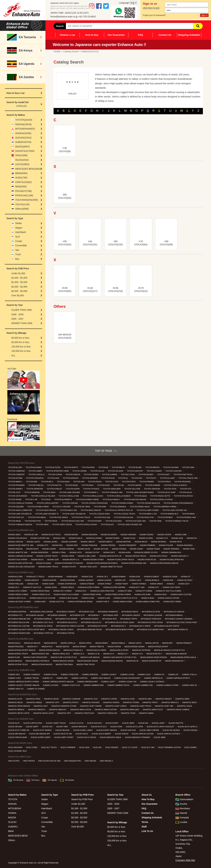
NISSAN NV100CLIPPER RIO (172, 560)
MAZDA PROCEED (16, 647)
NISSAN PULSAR (166, 545)
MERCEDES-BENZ (18, 836)
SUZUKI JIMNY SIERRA (149, 730)
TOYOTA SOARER (153, 485)
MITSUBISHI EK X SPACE (140, 626)
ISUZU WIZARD (112, 747)
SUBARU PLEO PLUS (71, 685)
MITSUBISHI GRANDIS (57, 615)
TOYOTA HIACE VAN (69, 510)
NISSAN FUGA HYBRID (18, 560)
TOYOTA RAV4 (88, 485)
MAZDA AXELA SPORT (120, 650)
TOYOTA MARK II (16, 482)
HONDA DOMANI (119, 577)
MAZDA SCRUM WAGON (42, 664)
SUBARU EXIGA (51, 674)
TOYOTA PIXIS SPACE (59, 517)
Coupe (19, 241)
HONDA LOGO (135, 580)
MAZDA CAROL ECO (62, 654)
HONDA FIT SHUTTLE (32, 587)
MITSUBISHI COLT (87, 612)
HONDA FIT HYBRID (144, 591)
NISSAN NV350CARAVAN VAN (134, 563)
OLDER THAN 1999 (22, 310)
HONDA (12, 813)
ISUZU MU (98, 747)
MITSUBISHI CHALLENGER (42, 612)
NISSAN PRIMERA (148, 545)
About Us (147, 795)
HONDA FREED (15, 580)
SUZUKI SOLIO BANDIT (102, 734)
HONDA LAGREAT (86, 580)
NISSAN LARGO (34, 542)
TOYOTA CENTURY (135, 471)
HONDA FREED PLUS (41, 594)
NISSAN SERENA (67, 549)
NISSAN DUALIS (76, 538)
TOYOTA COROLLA (37, 475)
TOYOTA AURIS (88, 467)
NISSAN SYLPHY (93, 552)
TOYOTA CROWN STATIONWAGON (178, 503)
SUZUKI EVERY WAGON (107, 730)
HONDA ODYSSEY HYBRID (20, 602)
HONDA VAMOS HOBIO (123, 602)
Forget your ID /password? (154, 15)
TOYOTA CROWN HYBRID (122, 503)
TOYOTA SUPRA (73, 489)
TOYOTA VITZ (186, 489)
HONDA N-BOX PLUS (17, 598)
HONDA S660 (40, 602)
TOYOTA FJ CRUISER (62, 507)
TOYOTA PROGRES (183, 482)
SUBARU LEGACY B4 (128, 682)
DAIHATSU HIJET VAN (164, 706)
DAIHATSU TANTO (150, 702)
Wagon (19, 228)
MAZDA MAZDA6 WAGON (112, 661)
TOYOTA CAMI (188, 467)
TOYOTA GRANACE (118, 507)
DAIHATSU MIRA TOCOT (153, 710)
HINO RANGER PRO (73, 761)
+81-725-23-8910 (87, 17)
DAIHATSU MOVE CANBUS (178, 710)
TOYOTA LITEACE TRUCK (124, 514)
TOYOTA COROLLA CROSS (161, 500)
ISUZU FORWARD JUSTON (170, 747)
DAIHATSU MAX (145, 699)
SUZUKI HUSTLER (128, 730)
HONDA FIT (186, 577)
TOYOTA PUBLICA (36, 485)
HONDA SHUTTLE (57, 602)
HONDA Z (171, 584)
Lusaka (181, 822)
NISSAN (12, 804)
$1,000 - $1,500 (19, 278)
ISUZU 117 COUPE (130, 747)
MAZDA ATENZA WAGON (50, 650)
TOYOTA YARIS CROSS (62, 525)
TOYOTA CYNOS (128, 475)
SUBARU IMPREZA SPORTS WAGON (58, 682)
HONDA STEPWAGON (67, 584)
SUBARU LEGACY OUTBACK (152, 682)
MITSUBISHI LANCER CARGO (61, 630)
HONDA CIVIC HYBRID (18, 591)
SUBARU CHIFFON (80, 678)
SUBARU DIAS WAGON (101, 678)
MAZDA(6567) (22, 147)
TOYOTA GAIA (53, 478)
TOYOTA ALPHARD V (112, 500)
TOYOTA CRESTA (73, 475)
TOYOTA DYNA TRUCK (183, 475)
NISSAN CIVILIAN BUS (18, 538)
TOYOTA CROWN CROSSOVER (95, 503)
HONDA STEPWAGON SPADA (80, 602)
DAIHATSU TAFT (65, 713)
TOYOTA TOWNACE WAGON (20, 525)
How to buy (92, 35)
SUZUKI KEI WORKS (171, 730)
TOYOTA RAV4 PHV (33, 521)
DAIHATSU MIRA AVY (58, 710)
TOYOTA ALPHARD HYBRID (87, 500)
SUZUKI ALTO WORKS (43, 730)
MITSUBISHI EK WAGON (174, 612)
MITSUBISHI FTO (16, 615)
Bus (17, 259)
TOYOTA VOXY (15, 492)
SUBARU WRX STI (16, 689)
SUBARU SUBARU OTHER (168, 685)
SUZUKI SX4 (47, 727)
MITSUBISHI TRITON (66, 633)
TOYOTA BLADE (135, 467)
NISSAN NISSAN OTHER (94, 560)
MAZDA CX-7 (123, 654)
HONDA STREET (105, 584)
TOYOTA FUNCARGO (35, 478)
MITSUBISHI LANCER (131, 615)
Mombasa (183, 808)
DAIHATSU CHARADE (72, 699)
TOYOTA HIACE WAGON (91, 510)
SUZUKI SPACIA (122, 734)
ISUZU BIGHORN (15, 747)
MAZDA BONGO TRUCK (18, 654)
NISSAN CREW (68, 556)
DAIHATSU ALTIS (15, 699)
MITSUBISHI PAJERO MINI (19, 633)
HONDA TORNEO (139, 584)
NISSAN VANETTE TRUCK (112, 567)
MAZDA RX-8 (47, 647)
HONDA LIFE (120, 580)
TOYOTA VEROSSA (152, 489)
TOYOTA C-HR (32, 500)
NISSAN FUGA (129, 538)
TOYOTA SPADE (15, 500)
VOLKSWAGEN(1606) (27, 200)
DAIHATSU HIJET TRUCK (141, 706)
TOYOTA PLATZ (112, 482)
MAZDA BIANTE (51, 643)
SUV (18, 237)
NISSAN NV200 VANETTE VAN (21, 545)
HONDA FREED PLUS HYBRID (67, 594)
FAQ (140, 35)
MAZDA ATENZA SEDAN (135, 647)
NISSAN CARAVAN (128, 535)
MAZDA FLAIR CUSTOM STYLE (64, 657)
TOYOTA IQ (123, 478)
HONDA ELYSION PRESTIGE (102, 591)
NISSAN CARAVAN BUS (172, 552)
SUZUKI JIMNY (129, 723)
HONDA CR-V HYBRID (63, 591)
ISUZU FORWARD (68, 747)
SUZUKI (12, 822)
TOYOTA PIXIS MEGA (37, 517)
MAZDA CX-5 (109, 654)
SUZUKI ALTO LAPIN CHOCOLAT (161, 727)
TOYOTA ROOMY (95, 521)
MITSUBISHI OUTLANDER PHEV (151, 630)
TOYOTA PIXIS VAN (102, 517)
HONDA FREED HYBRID (18, 594)
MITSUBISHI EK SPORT (98, 626)
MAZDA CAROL (86, 643)
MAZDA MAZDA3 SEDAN (64, 661)
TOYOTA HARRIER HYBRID (165, 507)
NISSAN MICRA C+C (71, 560)
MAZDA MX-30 (133, 661)
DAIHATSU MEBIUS (16, 710)
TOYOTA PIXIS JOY (16, 517)
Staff (144, 827)
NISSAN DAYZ (109, 552)
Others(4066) (22, 209)
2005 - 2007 (17, 319)
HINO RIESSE (91, 761)
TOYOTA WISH (50, 492)
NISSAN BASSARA (90, 535)
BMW (11, 831)
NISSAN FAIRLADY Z (180, 556)
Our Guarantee (116, 35)
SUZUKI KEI (143, 723)
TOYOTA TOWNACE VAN (112, 492)
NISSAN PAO (58, 545)
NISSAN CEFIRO (164, 535)
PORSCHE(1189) (24, 195)
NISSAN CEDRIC (147, 535)
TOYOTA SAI (119, 485)
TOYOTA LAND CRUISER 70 (47, 514)
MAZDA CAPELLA (68, 643)
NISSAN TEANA (154, 549)
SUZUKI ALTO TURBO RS (19, 730)
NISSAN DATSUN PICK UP (111, 556)
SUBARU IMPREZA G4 (154, 678)
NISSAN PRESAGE (90, 545)
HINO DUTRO (14, 761)
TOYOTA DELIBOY (146, 475)
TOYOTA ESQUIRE (16, 507)
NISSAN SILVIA (84, 549)
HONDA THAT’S (103, 602)
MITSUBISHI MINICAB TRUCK (90, 630)
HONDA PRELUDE (16, 584)
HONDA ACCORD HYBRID (89, 587)
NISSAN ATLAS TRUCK (51, 535)
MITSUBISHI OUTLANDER (66, 619)
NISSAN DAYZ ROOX (159, 556)
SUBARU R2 (174, 674)
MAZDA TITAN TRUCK (86, 664)
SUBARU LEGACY (109, 674)
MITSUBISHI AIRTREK (18, 612)
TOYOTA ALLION (15, 467)
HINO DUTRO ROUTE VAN (50, 761)
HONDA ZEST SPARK (172, 602)
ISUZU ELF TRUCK (49, 747)
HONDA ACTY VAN (137, 587)
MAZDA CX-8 (138, 654)
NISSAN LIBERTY (88, 542)
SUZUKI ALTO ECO (99, 727)
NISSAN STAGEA (119, 549)
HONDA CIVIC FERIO (172, 587)
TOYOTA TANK (156, 521)
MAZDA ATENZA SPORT (158, 647)
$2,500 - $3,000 (19, 291)
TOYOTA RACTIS (54, 485)
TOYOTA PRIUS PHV (146, 517)
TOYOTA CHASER (155, 471)
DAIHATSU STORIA (131, 702)
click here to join (151, 8)
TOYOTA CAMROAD (17, 471)
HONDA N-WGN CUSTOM (169, 598)
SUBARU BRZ (62, 678)
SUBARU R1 (160, 674)
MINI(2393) (21, 187)
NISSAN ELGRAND (94, 538)
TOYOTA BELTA (118, 467)
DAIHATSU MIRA (183, 699)
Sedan (19, 223)
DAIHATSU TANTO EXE (85, 713)
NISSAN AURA (125, 552)
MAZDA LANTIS (135, 643)
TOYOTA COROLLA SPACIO (176, 485)
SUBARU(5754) (23, 142)
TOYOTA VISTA (170, 489)
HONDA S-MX (33, 584)
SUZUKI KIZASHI (191, 730)
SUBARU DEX (14, 674)
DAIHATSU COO (91, 699)
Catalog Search (71, 51)
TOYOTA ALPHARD (34, 467)
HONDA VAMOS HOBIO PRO (148, 602)
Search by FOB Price (82, 799)
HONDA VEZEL (51, 587)
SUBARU (13, 827)
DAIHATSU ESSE (128, 699)
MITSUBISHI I (94, 615)
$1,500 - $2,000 (19, 282)
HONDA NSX (168, 580)
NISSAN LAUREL (51, 542)
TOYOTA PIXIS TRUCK (81, 517)
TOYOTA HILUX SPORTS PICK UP (119, 510)
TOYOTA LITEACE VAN (188, 478)
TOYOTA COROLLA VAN (69, 496)
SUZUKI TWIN (62, 727)
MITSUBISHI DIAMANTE (108, 612)
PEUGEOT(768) (23, 191)
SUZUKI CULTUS (77, 723)
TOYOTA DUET (164, 475)
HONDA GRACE (68, 587)
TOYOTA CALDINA (171, 467)
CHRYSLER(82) (23, 182)
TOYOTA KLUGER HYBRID (148, 510)
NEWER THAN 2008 (22, 323)
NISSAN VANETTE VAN (18, 552)
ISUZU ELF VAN (148, 747)
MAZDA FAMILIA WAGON (177, 654)
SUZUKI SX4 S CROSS (87, 737)
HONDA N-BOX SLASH (69, 598)
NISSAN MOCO (141, 542)
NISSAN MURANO (159, 542)
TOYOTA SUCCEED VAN (136, 521)
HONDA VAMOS (157, 584)
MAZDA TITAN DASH (65, 664)
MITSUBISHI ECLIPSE (151, 612)
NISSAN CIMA (181, 535)
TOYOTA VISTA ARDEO (18, 496)
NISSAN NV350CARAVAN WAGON (164, 563)
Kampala (182, 818)
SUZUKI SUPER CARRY (41, 737)
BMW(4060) (21, 173)
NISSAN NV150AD (44, 563)
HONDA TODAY (122, 584)
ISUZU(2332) (22, 160)
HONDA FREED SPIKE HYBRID (118, 594)
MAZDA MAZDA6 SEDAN (88, 661)
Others (12, 840)
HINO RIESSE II (107, 761)
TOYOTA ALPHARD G (63, 500)
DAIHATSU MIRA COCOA (81, 710)
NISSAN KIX (192, 538)
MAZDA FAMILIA (118, 643)
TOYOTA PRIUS (164, 482)
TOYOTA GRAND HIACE (140, 507)
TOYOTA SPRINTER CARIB (58, 471)
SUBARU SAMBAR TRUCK (119, 685)
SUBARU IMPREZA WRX (88, 682)
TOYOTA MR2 (32, 482)
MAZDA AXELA (14, 643)
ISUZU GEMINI (191, 747)
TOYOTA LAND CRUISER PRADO (140, 492)
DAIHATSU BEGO (190, 702)
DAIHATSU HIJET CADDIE (91, 706)
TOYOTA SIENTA (135, 485)
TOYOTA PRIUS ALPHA (124, 517)
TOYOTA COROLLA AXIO (93, 496)
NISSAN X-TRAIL (59, 552)
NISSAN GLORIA (146, 538)
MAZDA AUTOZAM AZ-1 (73, 650)
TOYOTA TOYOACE (91, 489)
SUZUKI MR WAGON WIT (40, 734)
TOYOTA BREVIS (153, 467)
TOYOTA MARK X (91, 492)
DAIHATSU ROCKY (71, 702)
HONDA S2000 (48, 584)
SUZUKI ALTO (14, 723)
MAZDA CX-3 (79, 654)
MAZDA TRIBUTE (97, 647)
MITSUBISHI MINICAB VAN (19, 619)
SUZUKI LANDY (158, 723)
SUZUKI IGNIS (117, 727)
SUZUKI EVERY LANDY (83, 730)
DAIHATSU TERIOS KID (108, 713)
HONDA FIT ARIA (125, 591)
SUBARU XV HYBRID (36, 689)
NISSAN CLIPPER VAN (40, 538)
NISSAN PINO (72, 545)
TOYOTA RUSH (104, 485)
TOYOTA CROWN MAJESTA (149, 503)
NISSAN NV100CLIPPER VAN (21, 563)
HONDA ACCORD (16, 577)
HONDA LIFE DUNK (143, 594)
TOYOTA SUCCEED (114, 521)
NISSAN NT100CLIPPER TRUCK (121, 560)
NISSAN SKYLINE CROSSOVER (22, 567)
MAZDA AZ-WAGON (32, 643)
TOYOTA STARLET (55, 489)
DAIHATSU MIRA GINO (130, 710)
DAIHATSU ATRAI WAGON (19, 706)
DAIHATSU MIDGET (164, 699)
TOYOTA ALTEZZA (53, 467)
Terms (145, 822)
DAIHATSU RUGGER (91, 702)
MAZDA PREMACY (184, 643)
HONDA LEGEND (104, 580)
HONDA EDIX (135, 577)
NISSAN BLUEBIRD (109, 535)
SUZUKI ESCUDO (95, 723)
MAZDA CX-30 (94, 654)
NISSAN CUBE (59, 538)
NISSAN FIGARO (113, 538)
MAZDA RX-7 (33, 647)
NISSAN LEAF (53, 560)
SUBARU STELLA (189, 674)
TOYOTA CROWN (91, 475)
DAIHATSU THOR (128, 713)
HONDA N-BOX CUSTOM (181, 594)
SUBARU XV (48, 678)
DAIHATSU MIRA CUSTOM (106, 710)
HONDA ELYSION (170, 577)
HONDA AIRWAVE (56, 577)
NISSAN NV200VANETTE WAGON (69, 563)
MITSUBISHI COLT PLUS (43, 622)
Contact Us (165, 35)
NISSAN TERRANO (172, 549)
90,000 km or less (20, 342)
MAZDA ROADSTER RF (152, 661)
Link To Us (147, 831)
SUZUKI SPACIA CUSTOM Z (169, 734)
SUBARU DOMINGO (32, 674)
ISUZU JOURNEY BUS (18, 751)
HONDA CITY (154, 587)
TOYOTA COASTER (174, 471)
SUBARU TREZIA (32, 678)
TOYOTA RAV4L (51, 521)
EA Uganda (50, 780)
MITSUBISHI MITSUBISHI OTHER (120, 630)
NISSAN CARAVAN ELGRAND (21, 556)
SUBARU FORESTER (70, 674)
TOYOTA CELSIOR (116, 471)
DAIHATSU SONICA (112, 702)
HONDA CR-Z (103, 577)
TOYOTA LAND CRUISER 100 (175, 510)
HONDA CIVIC (88, 577)
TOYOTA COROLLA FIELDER (43, 496)
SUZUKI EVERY (112, 723)
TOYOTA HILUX (186, 492)
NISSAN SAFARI (49, 549)
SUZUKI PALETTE (176, 723)
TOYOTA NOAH (63, 482)
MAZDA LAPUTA (152, 643)
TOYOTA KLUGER (168, 478)
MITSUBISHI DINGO (130, 612)
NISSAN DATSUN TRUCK (136, 556)
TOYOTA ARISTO (71, 467)
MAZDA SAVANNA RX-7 (175, 661)
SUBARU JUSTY (108, 682)
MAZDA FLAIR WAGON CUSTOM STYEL (120, 657)
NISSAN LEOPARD (69, 542)
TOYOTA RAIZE (15, 521)
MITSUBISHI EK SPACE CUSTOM (70, 626)
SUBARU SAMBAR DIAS (94, 685)
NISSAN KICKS (37, 560)
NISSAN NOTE (176, 542)
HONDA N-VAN (104, 598)
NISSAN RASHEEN (185, 545)
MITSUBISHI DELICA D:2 (67, 622)
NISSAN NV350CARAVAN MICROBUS (102, 563)
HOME (57, 51)
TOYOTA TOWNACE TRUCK (177, 521)
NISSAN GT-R (162, 538)
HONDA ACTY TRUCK (36, 577)
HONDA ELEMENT (152, 577)
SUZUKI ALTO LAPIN (135, 727)
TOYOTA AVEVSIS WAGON (135, 500)
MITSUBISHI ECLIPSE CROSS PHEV (182, 622)
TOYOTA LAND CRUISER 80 (74, 514)
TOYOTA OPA (79, 482)
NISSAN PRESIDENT (128, 545)
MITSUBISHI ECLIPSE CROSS (151, 622)
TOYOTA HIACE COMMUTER (20, 510)
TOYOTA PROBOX (165, 517)
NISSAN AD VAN (31, 535)
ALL (13, 356)
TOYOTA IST (151, 478)
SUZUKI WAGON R (80, 727)
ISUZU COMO (32, 747)
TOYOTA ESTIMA (15, 478)
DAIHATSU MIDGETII (37, 710)
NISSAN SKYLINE (101, 549)
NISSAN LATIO (76, 552)
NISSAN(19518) (23, 124)
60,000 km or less (20, 338)
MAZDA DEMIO (102, 643)
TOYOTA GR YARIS (82, 507)
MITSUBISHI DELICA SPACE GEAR (120, 622)
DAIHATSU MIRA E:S (170, 702)
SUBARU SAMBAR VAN (143, 685)
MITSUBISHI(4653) (25, 129)
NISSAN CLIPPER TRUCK (47, 556)
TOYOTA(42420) (24, 120)
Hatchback (21, 232)
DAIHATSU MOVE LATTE (44, 713)
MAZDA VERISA (115, 647)
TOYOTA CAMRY (36, 471)
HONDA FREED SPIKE (92, 594)
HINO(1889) (21, 155)
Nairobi (181, 813)
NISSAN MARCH (106, 542)
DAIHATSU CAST (41, 706)
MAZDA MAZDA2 (15, 661)
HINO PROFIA (29, 761)
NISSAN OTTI (43, 545)
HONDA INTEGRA (68, 580)
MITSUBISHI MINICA (174, 615)
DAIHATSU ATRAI (33, 699)
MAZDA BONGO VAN (41, 654)
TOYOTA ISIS (137, 478)
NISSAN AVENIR (71, 535)
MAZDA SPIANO (80, 647)
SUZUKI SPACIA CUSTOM (143, 734)
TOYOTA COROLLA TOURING (21, 503)
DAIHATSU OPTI (53, 702)
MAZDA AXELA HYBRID (97, 650)
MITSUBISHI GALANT (35, 615)
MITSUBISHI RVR (110, 619)
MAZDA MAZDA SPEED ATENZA (154, 657)
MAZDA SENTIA (63, 647)
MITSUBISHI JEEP (111, 615)
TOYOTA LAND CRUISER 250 (130, 525)
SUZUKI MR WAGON (17, 734)
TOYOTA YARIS (43, 525)
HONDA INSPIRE (50, 580)
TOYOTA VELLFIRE (133, 489)
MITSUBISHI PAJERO (90, 619)
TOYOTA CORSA (55, 475)
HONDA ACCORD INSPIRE (115, 587)
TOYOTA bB (103, 467)
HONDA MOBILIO (152, 580)
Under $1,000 (18, 273)
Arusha (181, 804)
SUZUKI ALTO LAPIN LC (188, 727)
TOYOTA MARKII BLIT (170, 514)
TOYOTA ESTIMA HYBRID (38, 507)
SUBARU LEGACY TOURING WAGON (24, 685)
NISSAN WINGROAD (40, 552)
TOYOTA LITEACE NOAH (100, 514)
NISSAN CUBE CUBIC (87, 556)
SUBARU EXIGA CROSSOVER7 (127, 678)
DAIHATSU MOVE (16, 702)
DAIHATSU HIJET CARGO (116, 706)
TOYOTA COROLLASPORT (48, 503)
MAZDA (12, 818)
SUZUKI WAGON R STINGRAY (138, 737)
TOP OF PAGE (104, 451)
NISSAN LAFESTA (16, 542)
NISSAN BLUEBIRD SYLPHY (146, 552)
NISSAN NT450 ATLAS (147, 560)
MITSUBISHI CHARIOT (66, 612)
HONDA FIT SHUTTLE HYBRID (169, 591)
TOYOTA (13, 799)
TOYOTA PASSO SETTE (160, 496)
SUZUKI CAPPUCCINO (33, 723)
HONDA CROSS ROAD (40, 591)
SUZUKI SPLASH (15, 727)
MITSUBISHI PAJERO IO (178, 630)
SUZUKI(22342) (23, 138)
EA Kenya (33, 780)
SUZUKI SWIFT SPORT (64, 737)
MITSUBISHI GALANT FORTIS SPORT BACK (27, 630)
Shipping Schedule (189, 35)
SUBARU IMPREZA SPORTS (178, 678)
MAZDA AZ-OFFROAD (142, 650)
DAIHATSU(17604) (25, 151)
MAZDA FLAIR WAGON (90, 657)
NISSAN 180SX (15, 535)
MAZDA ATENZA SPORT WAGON (22, 650)
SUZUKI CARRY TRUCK (56, 723)
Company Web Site (185, 860)
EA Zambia (67, 780)
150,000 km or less (21, 351)
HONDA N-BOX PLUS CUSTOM (43, 598)
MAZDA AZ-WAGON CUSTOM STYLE (170, 650)
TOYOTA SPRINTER (35, 489)
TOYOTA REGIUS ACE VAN (73, 521)
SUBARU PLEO (144, 674)
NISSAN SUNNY (137, 549)
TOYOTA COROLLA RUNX (87, 525)
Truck (18, 254)
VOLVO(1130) (22, 204)
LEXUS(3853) (22, 164)
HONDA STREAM (87, 584)
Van (17, 250)
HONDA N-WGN (148, 598)
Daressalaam (184, 799)
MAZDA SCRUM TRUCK (18, 664)
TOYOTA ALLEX (108, 525)
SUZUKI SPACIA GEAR (18, 737)
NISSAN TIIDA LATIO (89, 567)
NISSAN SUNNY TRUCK (49, 567)
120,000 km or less (21, 347)
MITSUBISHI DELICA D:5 (91, 622)
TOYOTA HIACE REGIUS (46, 510)
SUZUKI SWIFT (32, 727)
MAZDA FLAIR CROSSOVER (36, 657)
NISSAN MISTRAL (124, 542)
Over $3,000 (18, 295)
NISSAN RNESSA (16, 549)
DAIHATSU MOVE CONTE (19, 713)
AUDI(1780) (21, 178)
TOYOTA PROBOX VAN (186, 517)
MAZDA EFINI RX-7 (155, 654)
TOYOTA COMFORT (17, 475)
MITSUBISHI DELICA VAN (19, 622)
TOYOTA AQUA (141, 496)
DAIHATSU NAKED (34, 702)
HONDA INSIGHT (32, 580)
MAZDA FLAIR (14, 657)
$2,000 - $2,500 (19, 287)
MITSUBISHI (15, 808)
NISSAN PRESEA (108, 545)
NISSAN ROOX (33, 549)
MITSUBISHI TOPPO (129, 619)
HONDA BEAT (72, 577)
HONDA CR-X (81, 591)
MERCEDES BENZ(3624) (28, 169)
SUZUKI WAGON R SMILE (111, 737)
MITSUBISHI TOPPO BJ (44, 633)
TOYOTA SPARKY (16, 489)
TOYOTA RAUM (72, 485)
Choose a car (67, 35)
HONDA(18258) (23, 133)
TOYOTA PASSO (95, 482)
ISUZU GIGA (84, 747)
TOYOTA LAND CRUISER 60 (20, 514)
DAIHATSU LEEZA (185, 706)
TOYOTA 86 (46, 500)
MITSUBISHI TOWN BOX (151, 619)
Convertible (21, 245)
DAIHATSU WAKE (146, 713)
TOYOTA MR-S (47, 482)
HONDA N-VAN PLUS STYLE (126, 598)
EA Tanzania (16, 780)
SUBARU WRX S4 (190, 685)
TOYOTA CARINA (80, 471)
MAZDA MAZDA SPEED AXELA (184, 657)
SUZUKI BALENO (63, 730)
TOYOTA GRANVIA (71, 478)
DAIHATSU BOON (52, 699)
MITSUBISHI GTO (78, 615)
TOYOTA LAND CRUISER (70, 492)
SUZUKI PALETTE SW (63, 734)
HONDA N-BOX (161, 594)
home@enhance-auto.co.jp (64, 17)
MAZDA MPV (168, 643)
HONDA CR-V (14, 587)
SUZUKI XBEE (160, 737)
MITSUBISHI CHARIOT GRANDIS (179, 619)
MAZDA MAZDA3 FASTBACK (38, 661)
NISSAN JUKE (177, 538)
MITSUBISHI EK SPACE (43, 626)
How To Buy (148, 799)
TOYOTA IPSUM (108, 478)
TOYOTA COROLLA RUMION (119, 496)
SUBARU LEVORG (51, 685)
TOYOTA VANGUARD (112, 489)
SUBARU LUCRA (127, 674)
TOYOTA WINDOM (32, 492)
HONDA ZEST (184, 584)
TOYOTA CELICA (97, 471)
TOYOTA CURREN (110, 475)
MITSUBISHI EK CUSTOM (19, 626)
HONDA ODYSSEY (185, 580)
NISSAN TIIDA (189, 549)
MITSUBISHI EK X (119, 626)
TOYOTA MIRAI (188, 514)
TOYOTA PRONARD (17, 485)
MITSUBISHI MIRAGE (43, 619)
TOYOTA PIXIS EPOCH (184, 496)
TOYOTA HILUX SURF (167, 492)
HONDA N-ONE (88, 598)
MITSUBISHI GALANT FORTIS (167, 626)
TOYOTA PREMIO (147, 482)
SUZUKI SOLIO (82, 734)
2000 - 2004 (17, 314)
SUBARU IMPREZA (90, 674)
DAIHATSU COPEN (109, 699)
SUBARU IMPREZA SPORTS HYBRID (24, 682)
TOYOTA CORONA (70, 503)
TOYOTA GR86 (100, 507)
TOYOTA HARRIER (90, 478)
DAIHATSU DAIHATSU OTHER (64, 706)
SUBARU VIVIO (15, 678)
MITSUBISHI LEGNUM (153, 615)
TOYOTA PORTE (129, 482)
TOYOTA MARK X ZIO (148, 514)
